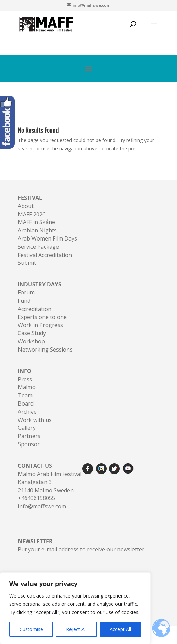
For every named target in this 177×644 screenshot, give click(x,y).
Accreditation (35, 309)
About (26, 206)
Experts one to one (42, 317)
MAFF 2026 (32, 214)
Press (25, 379)
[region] (75, 608)
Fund (24, 301)
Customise (31, 629)
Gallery (27, 428)
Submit (27, 263)
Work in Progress (40, 325)
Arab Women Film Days (47, 238)
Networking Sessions (45, 350)
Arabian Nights (37, 230)
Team (25, 395)
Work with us (35, 420)
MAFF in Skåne (36, 222)
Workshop (31, 341)
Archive (27, 412)
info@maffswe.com (42, 506)
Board (26, 403)
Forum (26, 292)
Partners (29, 436)
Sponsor (29, 444)
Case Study (32, 333)
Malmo (27, 387)
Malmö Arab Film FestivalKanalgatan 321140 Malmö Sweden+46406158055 (50, 482)
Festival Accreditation (45, 255)
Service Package (38, 247)
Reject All (76, 629)
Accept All (120, 629)
